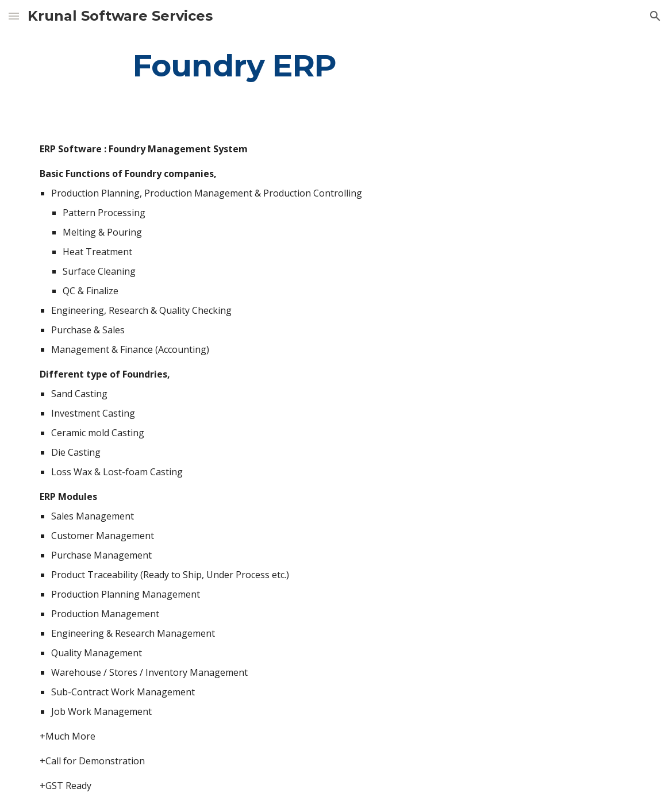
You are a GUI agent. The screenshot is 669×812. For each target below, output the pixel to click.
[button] (14, 16)
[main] (234, 65)
